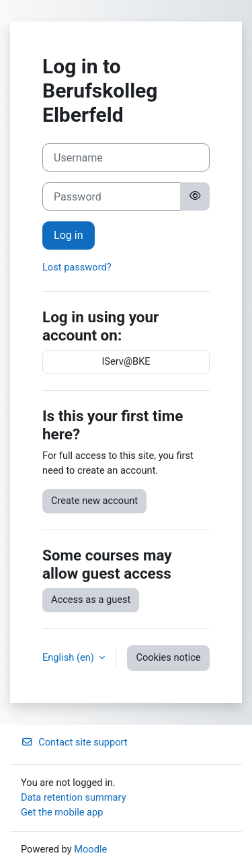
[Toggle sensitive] (195, 196)
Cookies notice (168, 657)
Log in (69, 235)
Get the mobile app (62, 812)
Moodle (90, 849)
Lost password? (77, 267)
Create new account (94, 501)
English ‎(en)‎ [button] (69, 657)
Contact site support (74, 742)
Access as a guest (91, 600)
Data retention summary (74, 797)
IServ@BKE (126, 361)
